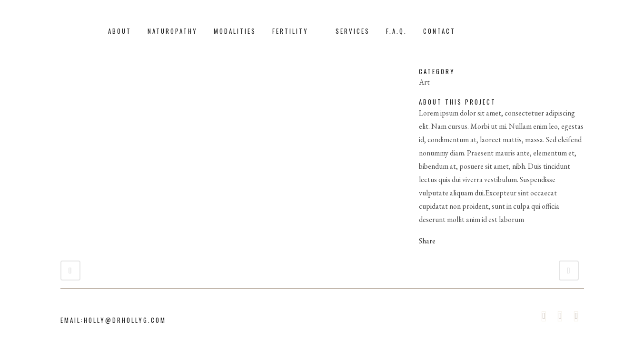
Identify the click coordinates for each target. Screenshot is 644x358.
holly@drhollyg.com (125, 320)
